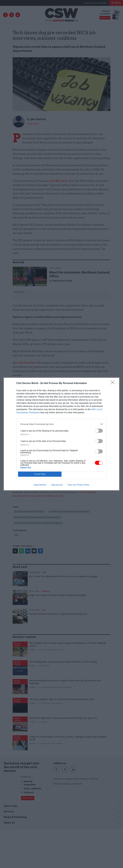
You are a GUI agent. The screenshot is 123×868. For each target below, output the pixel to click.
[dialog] (61, 434)
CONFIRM (40, 474)
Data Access (57, 485)
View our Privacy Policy (78, 485)
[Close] (114, 383)
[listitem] (61, 424)
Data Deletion (40, 485)
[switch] (99, 431)
